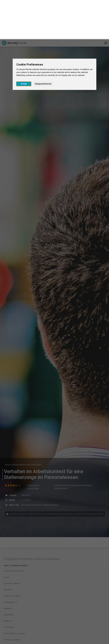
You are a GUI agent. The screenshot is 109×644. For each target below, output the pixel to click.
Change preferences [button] (43, 45)
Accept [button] (24, 45)
